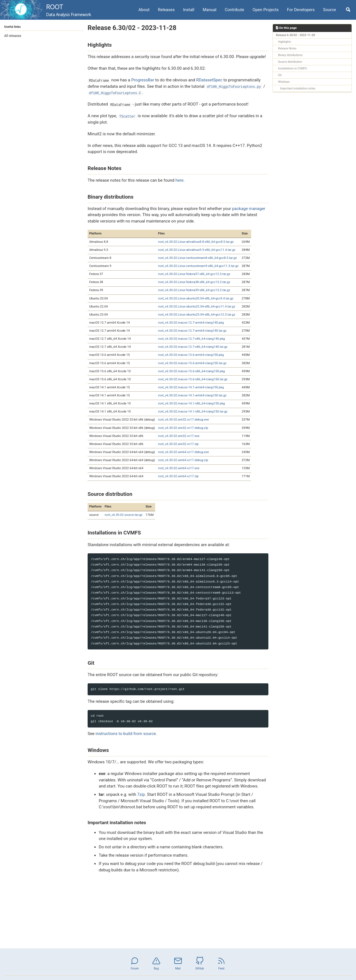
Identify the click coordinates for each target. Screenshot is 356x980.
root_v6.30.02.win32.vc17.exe (179, 436)
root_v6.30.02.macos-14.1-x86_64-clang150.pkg (191, 403)
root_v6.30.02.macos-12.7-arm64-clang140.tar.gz (192, 331)
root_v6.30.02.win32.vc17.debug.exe (183, 420)
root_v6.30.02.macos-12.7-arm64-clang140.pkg (191, 323)
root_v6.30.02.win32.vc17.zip (178, 444)
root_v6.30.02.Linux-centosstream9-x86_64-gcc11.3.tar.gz (198, 266)
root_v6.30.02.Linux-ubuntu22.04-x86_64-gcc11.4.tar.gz (196, 307)
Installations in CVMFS (292, 68)
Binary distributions (290, 55)
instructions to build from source (126, 734)
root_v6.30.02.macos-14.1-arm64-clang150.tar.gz (192, 395)
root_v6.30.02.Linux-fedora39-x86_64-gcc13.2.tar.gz (194, 290)
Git (280, 75)
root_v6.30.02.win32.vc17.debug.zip (183, 428)
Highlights (285, 42)
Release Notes (287, 48)
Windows (284, 82)
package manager (249, 209)
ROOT (69, 10)
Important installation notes (298, 88)
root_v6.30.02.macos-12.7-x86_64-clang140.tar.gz (193, 347)
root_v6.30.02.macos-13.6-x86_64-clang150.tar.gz (193, 379)
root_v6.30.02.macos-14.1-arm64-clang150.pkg (191, 387)
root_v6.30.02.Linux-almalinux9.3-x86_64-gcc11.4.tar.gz (197, 250)
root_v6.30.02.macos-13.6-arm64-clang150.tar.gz (192, 363)
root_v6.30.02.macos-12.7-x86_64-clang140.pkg (191, 339)
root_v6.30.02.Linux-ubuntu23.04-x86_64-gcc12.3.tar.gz (196, 315)
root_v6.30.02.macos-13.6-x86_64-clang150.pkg (191, 371)
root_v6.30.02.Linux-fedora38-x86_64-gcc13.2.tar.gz (194, 282)
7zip (141, 794)
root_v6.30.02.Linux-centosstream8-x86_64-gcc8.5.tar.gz (197, 258)
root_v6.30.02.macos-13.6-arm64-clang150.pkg (191, 355)
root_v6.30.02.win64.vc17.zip (178, 476)
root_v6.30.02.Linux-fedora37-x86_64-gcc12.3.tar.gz (194, 274)
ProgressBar (143, 80)
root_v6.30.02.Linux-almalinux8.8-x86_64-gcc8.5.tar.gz (196, 242)
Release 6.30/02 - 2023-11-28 (295, 35)
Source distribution (290, 62)
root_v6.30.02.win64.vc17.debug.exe (183, 452)
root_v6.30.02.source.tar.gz (123, 515)
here (180, 180)
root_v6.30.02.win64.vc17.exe (179, 468)
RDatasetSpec (209, 80)
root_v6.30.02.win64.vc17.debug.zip (183, 460)
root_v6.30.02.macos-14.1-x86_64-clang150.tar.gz (193, 412)
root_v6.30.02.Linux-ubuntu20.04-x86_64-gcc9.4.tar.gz (196, 298)
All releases (13, 36)
